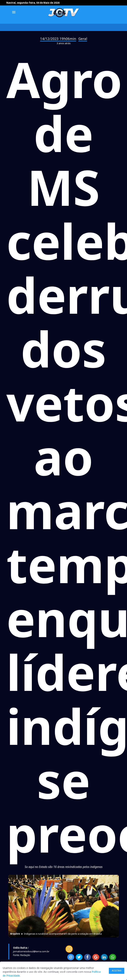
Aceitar (117, 971)
